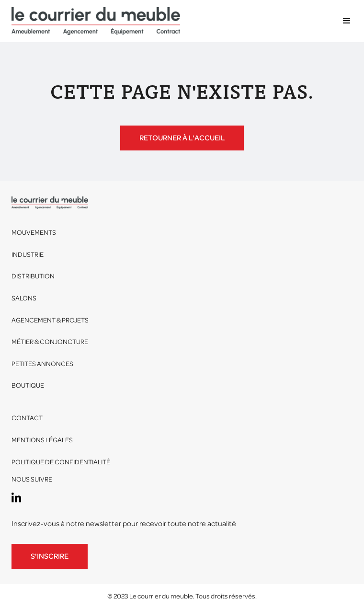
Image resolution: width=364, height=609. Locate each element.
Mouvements (34, 233)
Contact (27, 418)
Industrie (28, 255)
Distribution (33, 276)
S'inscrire (50, 556)
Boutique (28, 385)
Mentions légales (42, 440)
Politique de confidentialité (61, 462)
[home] (96, 21)
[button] (342, 21)
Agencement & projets (50, 320)
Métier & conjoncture (50, 342)
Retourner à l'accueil (182, 138)
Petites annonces (42, 364)
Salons (24, 298)
